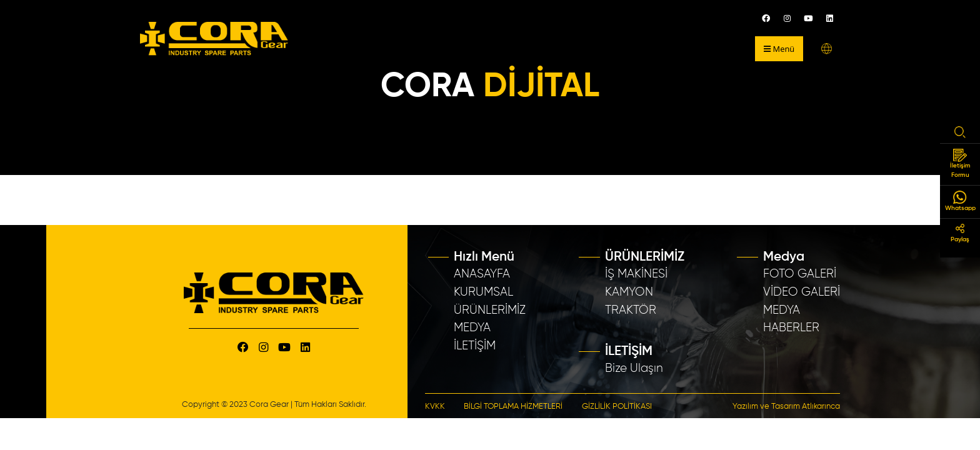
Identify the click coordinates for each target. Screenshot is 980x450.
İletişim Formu (960, 163)
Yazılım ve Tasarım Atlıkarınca (786, 407)
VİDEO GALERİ (802, 292)
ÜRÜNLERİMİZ (490, 310)
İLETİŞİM (475, 346)
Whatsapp (960, 201)
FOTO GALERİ (800, 274)
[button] (827, 48)
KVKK (435, 407)
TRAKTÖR (631, 310)
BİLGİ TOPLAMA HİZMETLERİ (513, 407)
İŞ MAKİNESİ (636, 274)
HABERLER (791, 328)
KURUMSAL (483, 292)
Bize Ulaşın (634, 368)
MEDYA (472, 328)
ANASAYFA (482, 274)
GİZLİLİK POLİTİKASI (617, 407)
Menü (779, 49)
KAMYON (629, 292)
